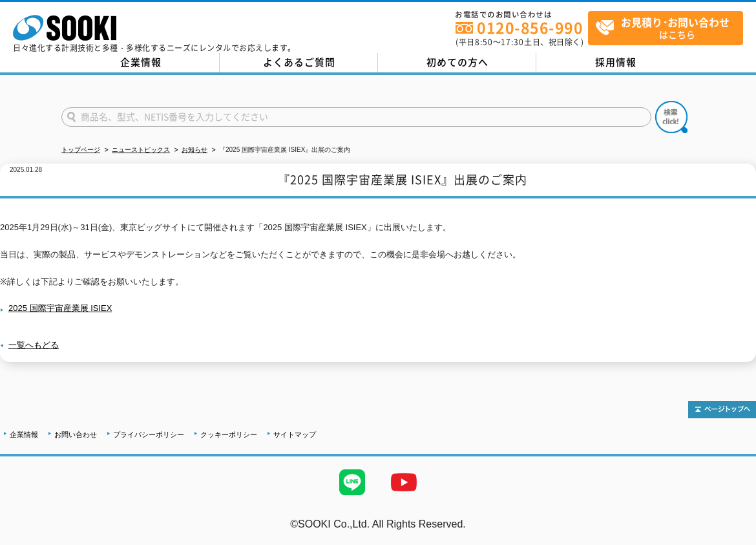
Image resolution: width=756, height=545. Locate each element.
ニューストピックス (141, 150)
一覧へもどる (34, 345)
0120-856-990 (530, 27)
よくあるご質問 (299, 62)
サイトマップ (295, 434)
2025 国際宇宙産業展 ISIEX (60, 308)
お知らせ (194, 150)
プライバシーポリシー (149, 434)
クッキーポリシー (229, 434)
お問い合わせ (76, 434)
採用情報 (616, 62)
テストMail (731, 538)
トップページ (81, 150)
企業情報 (141, 62)
